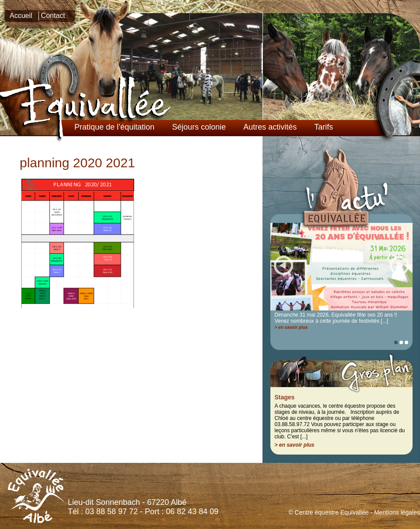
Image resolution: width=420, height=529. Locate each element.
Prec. (283, 265)
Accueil (21, 16)
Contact (53, 16)
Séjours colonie (199, 127)
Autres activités (270, 127)
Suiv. (399, 265)
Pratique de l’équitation (114, 127)
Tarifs (324, 127)
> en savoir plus (291, 327)
